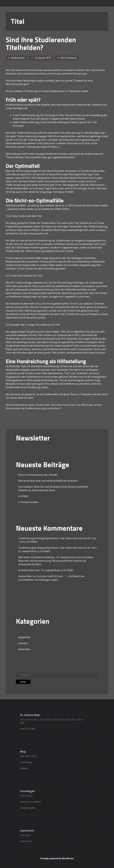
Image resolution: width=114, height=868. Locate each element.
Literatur (23, 643)
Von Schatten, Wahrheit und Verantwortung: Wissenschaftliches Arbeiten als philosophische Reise (56, 561)
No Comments (69, 58)
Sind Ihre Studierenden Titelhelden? (41, 44)
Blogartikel (24, 637)
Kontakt (24, 768)
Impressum (25, 835)
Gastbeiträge (26, 762)
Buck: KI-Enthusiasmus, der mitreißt (38, 475)
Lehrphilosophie (28, 808)
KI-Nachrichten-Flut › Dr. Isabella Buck (39, 570)
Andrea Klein (18, 58)
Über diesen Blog (28, 756)
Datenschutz (26, 841)
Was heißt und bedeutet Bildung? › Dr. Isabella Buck (47, 557)
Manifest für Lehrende (31, 802)
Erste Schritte (26, 796)
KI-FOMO (23, 496)
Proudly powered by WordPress (57, 858)
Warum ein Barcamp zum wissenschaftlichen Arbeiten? (48, 481)
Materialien (24, 649)
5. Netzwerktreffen (29, 502)
